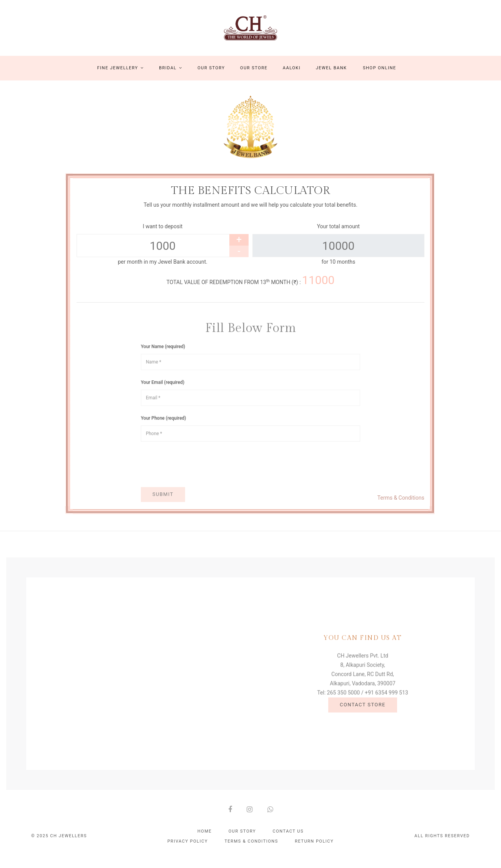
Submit (163, 515)
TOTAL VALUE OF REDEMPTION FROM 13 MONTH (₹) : (251, 288)
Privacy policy (188, 848)
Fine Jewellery (121, 74)
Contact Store (363, 715)
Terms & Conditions (401, 504)
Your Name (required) (163, 367)
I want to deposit (163, 233)
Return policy (314, 848)
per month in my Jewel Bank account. (163, 269)
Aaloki (292, 74)
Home (205, 838)
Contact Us (288, 838)
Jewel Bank (331, 74)
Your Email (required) (163, 403)
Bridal (171, 74)
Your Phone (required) (164, 439)
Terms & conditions (251, 848)
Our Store (254, 74)
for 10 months (338, 269)
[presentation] (199, 485)
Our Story (211, 74)
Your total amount (338, 233)
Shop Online (380, 74)
